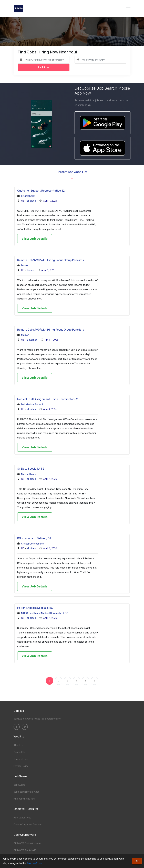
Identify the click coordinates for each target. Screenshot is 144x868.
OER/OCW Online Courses (27, 843)
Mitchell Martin (29, 474)
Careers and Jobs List (72, 172)
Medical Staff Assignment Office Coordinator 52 (48, 399)
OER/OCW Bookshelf (25, 850)
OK (137, 861)
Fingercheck (28, 196)
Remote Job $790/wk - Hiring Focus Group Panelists (51, 260)
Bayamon (32, 340)
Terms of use (21, 759)
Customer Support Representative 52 (41, 191)
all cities (31, 201)
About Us (18, 745)
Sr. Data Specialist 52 (31, 469)
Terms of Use (34, 863)
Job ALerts (19, 785)
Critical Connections (32, 544)
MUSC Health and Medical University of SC (45, 613)
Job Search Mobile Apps (27, 792)
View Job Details (35, 239)
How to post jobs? (23, 818)
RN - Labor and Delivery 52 (34, 538)
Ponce (30, 270)
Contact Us (19, 752)
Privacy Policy (21, 766)
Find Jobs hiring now (24, 799)
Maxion (25, 265)
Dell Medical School (32, 404)
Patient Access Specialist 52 (35, 608)
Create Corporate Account (28, 825)
